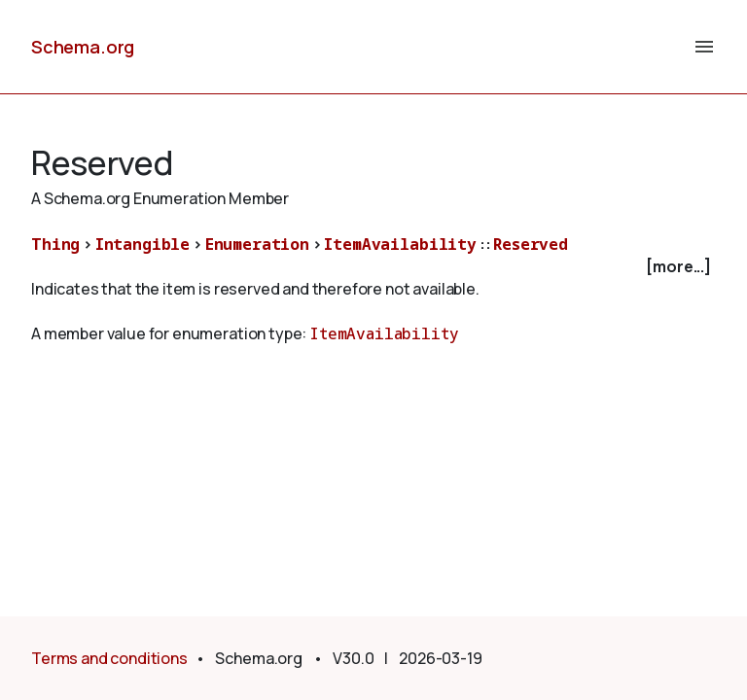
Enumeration (257, 244)
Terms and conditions (109, 658)
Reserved (531, 244)
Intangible (142, 244)
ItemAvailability (400, 244)
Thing (55, 244)
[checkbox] (373, 267)
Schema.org (83, 47)
